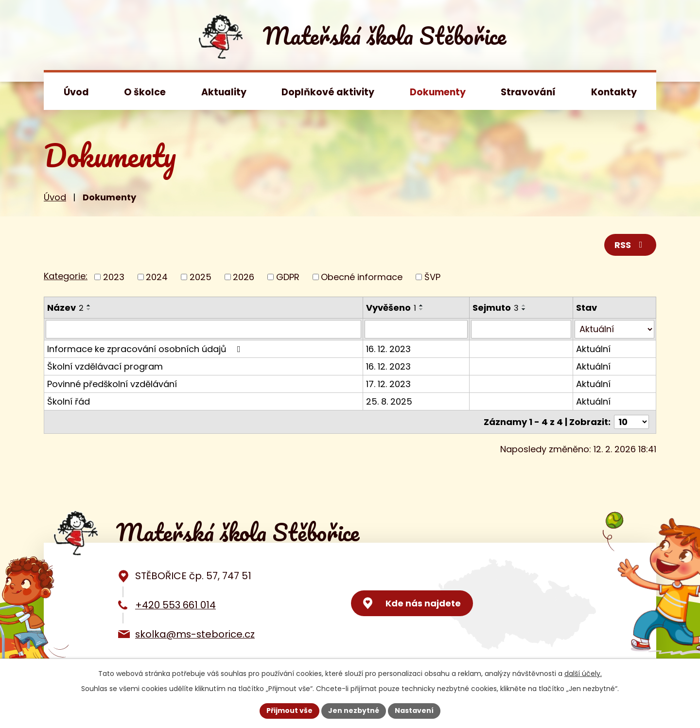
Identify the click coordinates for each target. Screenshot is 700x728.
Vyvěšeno (391, 308)
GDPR (288, 277)
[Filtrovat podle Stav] (614, 329)
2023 (114, 277)
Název (65, 308)
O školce (145, 92)
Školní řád (69, 401)
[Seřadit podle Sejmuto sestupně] (524, 309)
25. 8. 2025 (389, 401)
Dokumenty (438, 92)
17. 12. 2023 (388, 384)
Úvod (76, 92)
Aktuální (593, 349)
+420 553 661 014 (175, 605)
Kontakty (614, 92)
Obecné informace (362, 277)
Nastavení (414, 710)
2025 (201, 277)
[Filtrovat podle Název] (203, 329)
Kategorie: (66, 276)
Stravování (528, 92)
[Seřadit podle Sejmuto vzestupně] (524, 305)
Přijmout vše (289, 710)
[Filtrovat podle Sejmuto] (521, 329)
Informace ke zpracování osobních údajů (146, 349)
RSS (630, 245)
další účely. (583, 674)
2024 (157, 277)
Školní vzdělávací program (105, 366)
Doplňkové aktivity (328, 92)
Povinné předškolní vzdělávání (112, 384)
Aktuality (224, 92)
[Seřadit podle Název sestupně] (89, 309)
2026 (244, 277)
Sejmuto (496, 308)
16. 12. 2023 (388, 349)
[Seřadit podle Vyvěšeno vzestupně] (421, 305)
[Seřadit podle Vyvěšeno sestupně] (421, 309)
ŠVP (432, 277)
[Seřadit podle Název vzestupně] (89, 305)
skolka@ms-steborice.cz (195, 634)
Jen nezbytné (354, 710)
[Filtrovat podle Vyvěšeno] (416, 329)
